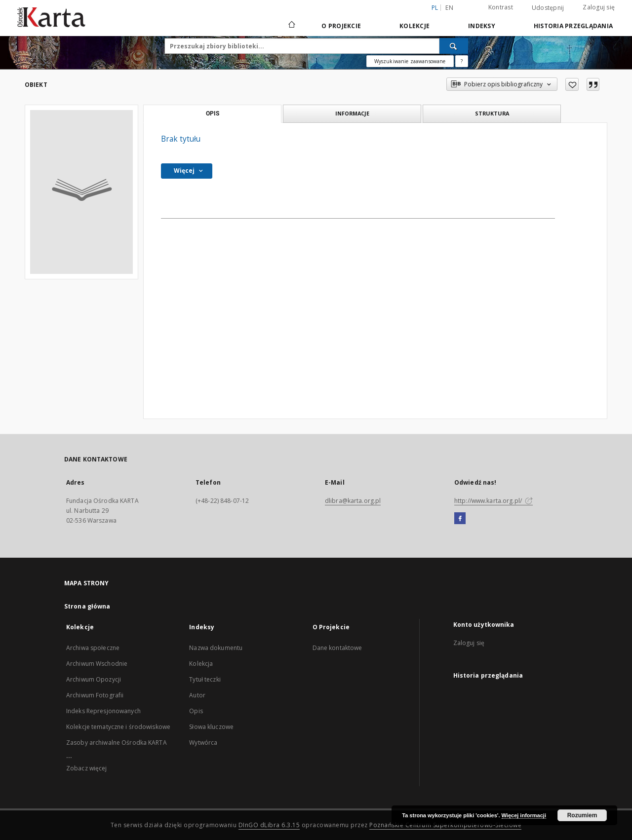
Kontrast (501, 7)
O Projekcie (341, 26)
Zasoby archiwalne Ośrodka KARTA (117, 743)
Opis (196, 711)
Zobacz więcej (87, 768)
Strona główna (87, 606)
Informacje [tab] (352, 113)
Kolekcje (415, 26)
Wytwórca (203, 743)
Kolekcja (201, 664)
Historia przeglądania (573, 26)
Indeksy (482, 26)
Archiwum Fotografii (95, 695)
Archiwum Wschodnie (97, 664)
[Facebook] (460, 519)
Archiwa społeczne (93, 648)
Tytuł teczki (205, 679)
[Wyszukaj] (454, 46)
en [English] (449, 8)
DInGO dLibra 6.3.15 (269, 825)
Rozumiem (582, 815)
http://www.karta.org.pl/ (494, 501)
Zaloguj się (599, 7)
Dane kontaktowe (337, 648)
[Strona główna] (291, 26)
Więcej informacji (524, 815)
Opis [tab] (213, 114)
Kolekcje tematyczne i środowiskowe (118, 727)
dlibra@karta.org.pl (353, 501)
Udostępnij (548, 8)
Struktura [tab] (492, 113)
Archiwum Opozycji (94, 679)
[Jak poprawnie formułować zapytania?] (462, 61)
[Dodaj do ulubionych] (572, 84)
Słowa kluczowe (211, 727)
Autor (197, 695)
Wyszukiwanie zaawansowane (410, 61)
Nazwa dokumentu (216, 648)
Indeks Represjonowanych (103, 711)
